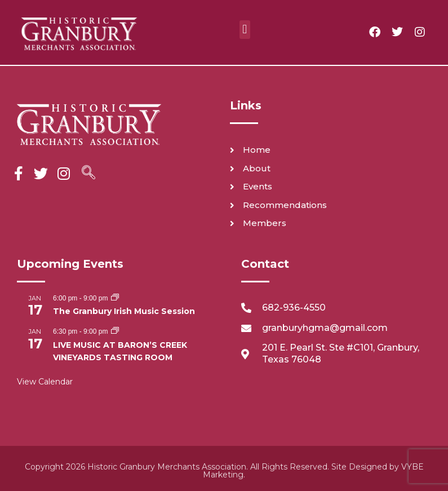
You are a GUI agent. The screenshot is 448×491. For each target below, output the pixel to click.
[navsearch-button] (88, 174)
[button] (245, 30)
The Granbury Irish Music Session (124, 311)
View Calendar (45, 382)
